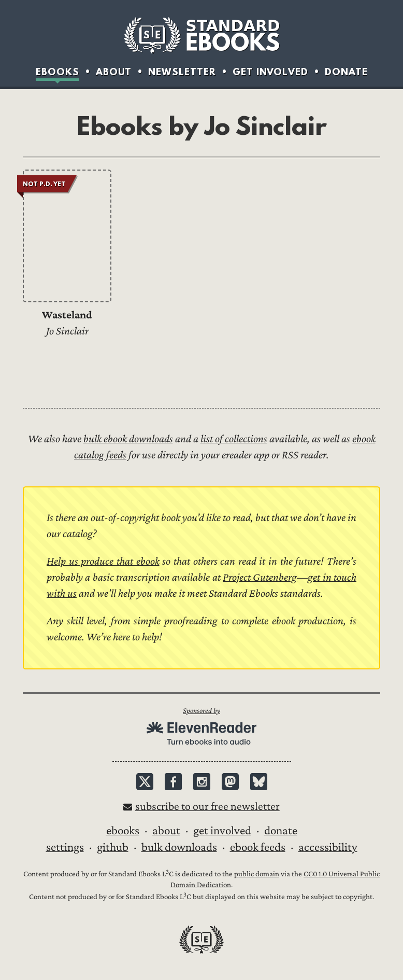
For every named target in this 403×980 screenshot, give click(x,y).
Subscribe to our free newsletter (207, 807)
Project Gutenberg (260, 577)
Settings (65, 847)
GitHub (113, 847)
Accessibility (328, 847)
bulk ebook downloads (128, 439)
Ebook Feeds (258, 847)
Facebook (173, 782)
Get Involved (270, 72)
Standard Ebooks (201, 35)
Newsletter (182, 72)
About (114, 72)
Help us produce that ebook (103, 561)
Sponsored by (201, 711)
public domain (257, 874)
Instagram (202, 782)
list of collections (234, 439)
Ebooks (57, 72)
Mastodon (230, 782)
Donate (346, 72)
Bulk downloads (179, 847)
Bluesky (259, 782)
